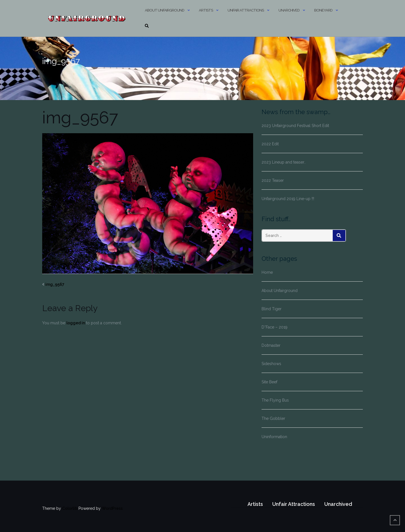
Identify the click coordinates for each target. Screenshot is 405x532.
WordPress (112, 508)
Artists (206, 10)
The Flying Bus (275, 400)
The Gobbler (273, 418)
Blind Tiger (272, 309)
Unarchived (289, 10)
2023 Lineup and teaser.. (284, 162)
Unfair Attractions (246, 10)
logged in (76, 323)
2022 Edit (270, 144)
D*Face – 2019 (274, 327)
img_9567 (55, 284)
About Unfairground (165, 10)
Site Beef (269, 382)
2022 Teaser (273, 180)
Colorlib (70, 508)
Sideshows (271, 364)
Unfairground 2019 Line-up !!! (288, 199)
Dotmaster (271, 345)
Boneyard (323, 10)
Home (267, 272)
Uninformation (274, 437)
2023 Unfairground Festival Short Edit (295, 126)
